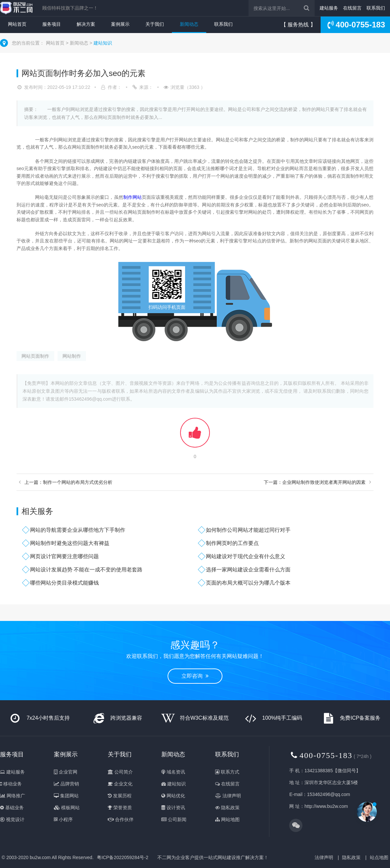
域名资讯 (173, 772)
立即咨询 (195, 676)
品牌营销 (66, 784)
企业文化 (120, 784)
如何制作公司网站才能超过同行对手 (248, 530)
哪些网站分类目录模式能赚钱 (64, 583)
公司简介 (120, 772)
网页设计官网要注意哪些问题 (64, 556)
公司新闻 (174, 819)
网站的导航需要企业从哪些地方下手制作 (78, 530)
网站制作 (72, 356)
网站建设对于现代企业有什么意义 (246, 556)
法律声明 (228, 796)
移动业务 (11, 784)
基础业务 (12, 808)
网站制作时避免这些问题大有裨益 (70, 543)
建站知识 (103, 43)
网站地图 (227, 819)
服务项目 (52, 24)
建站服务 (329, 8)
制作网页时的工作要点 (232, 543)
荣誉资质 (120, 808)
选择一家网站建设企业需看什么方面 (248, 570)
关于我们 (155, 24)
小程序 (63, 819)
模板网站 (67, 808)
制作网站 (133, 197)
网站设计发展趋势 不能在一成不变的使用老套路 (86, 570)
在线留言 (352, 8)
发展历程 (120, 796)
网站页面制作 (35, 356)
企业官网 (66, 772)
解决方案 (86, 24)
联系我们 (376, 8)
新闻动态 (189, 24)
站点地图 (379, 857)
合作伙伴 (121, 819)
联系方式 (227, 772)
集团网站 (66, 796)
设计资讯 (173, 808)
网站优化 (173, 796)
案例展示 (120, 24)
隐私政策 (227, 808)
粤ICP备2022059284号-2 (123, 857)
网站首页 (17, 24)
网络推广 (13, 796)
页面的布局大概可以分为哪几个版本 (248, 583)
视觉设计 (12, 819)
